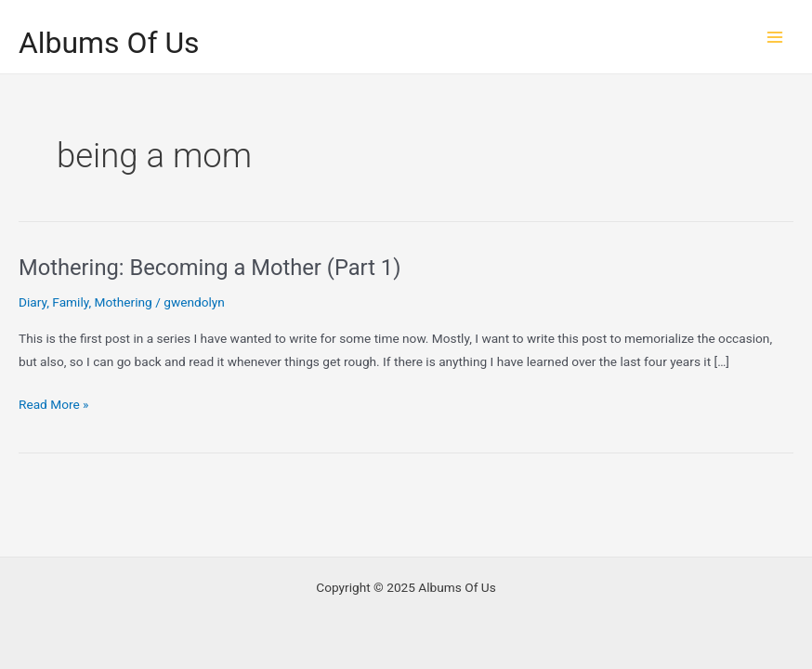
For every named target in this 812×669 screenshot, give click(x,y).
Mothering (124, 302)
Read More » (54, 405)
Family (70, 302)
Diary (33, 302)
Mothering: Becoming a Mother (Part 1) (210, 268)
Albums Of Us (109, 43)
